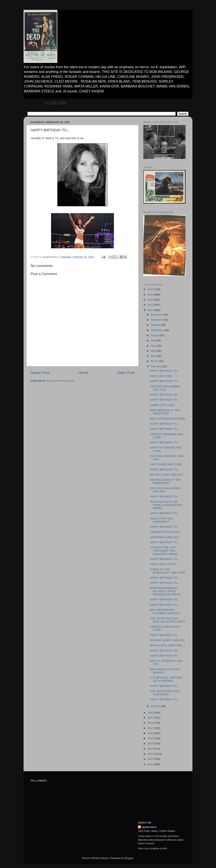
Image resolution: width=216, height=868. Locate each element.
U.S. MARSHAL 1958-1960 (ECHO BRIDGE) (166, 679)
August (155, 335)
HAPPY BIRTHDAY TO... (165, 371)
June (154, 346)
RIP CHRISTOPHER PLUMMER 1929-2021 (165, 612)
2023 (151, 300)
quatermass (149, 827)
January (156, 706)
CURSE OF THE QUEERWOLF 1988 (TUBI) (168, 571)
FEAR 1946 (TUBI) (161, 376)
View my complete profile (153, 848)
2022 (151, 305)
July (153, 340)
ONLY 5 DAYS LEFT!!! (163, 564)
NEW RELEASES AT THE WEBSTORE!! (165, 481)
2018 (151, 723)
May (153, 351)
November (157, 320)
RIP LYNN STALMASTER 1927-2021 (165, 490)
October (156, 325)
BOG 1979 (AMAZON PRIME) (168, 419)
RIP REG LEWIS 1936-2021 (167, 475)
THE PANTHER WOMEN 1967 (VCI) (165, 388)
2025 (151, 289)
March (155, 361)
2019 (151, 718)
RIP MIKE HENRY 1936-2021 (167, 640)
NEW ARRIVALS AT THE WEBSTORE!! (165, 412)
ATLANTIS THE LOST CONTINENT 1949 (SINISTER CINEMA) (164, 551)
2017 (151, 728)
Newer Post (40, 373)
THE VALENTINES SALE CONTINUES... (165, 693)
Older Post (126, 373)
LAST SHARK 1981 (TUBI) (166, 464)
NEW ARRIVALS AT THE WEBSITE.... (165, 671)
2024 (151, 295)
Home (83, 373)
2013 (151, 749)
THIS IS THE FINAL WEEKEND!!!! (162, 520)
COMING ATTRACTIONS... (166, 532)
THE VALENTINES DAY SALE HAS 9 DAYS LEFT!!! (168, 620)
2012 (151, 754)
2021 (151, 310)
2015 (151, 738)
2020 (151, 713)
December (157, 315)
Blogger (129, 858)
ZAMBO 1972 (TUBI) (162, 405)
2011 (151, 759)
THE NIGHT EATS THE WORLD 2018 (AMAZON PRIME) (166, 505)
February (156, 366)
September (157, 330)
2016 (151, 733)
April (154, 356)
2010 (151, 764)
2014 (151, 743)
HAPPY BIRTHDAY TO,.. (165, 686)
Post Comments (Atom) (60, 381)
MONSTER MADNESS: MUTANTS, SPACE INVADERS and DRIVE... (166, 591)
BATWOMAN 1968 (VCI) (165, 537)
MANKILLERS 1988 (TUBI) (166, 645)
